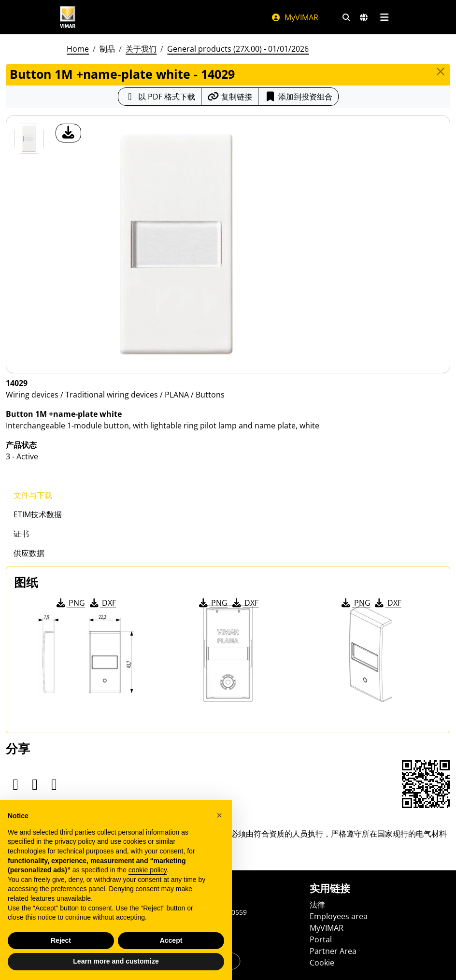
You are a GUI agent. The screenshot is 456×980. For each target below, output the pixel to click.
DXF (102, 603)
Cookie (322, 963)
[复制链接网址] (230, 97)
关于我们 (141, 49)
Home (78, 49)
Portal (321, 939)
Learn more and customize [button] (116, 961)
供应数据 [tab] (29, 553)
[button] (219, 815)
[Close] (441, 71)
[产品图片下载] (68, 133)
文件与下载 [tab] (33, 495)
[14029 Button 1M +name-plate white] (29, 139)
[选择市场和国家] (364, 17)
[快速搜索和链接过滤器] (346, 17)
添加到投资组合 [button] (298, 97)
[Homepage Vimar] (68, 17)
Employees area (339, 916)
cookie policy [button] (148, 870)
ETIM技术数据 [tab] (38, 514)
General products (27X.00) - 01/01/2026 (238, 49)
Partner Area (333, 951)
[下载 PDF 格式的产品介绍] (160, 97)
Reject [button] (61, 940)
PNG (70, 603)
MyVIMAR (295, 17)
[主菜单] (384, 17)
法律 (317, 905)
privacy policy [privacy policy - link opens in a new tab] (75, 841)
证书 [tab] (21, 534)
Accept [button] (171, 940)
